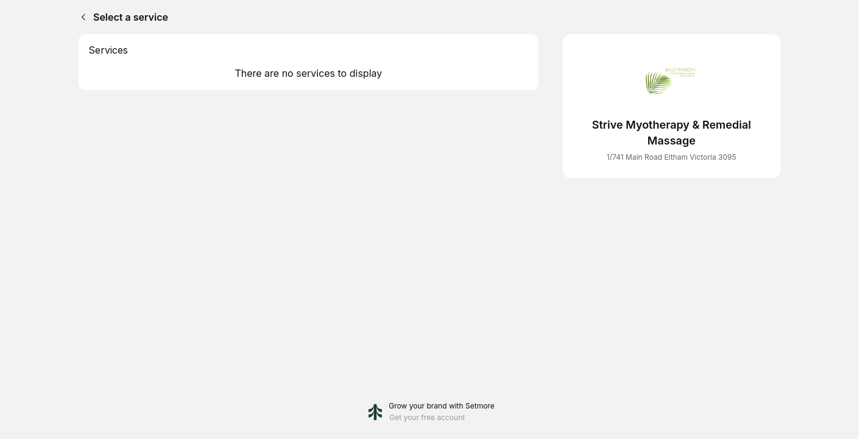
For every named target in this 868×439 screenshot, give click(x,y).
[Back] (81, 17)
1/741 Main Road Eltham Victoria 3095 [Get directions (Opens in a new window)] (672, 157)
